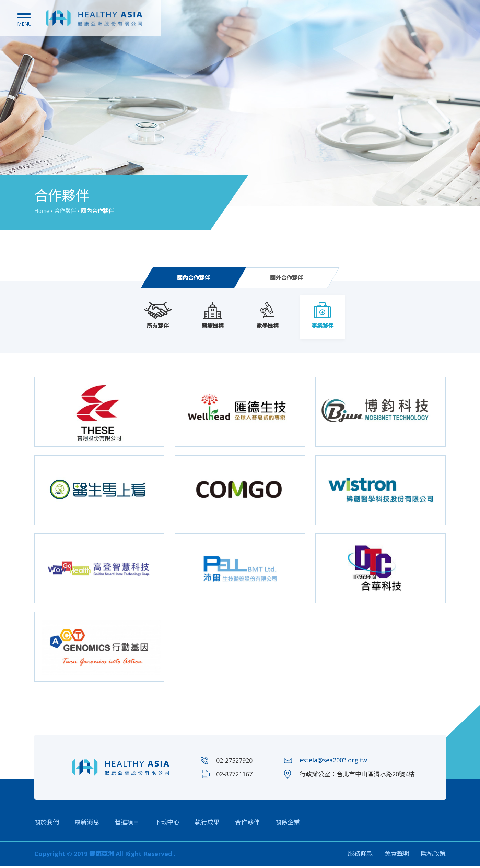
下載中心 (167, 824)
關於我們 (47, 824)
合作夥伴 (247, 824)
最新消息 (87, 824)
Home (42, 211)
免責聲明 (397, 856)
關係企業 (288, 824)
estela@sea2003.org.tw (333, 763)
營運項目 (127, 824)
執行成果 (207, 824)
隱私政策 (434, 856)
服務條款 (360, 856)
